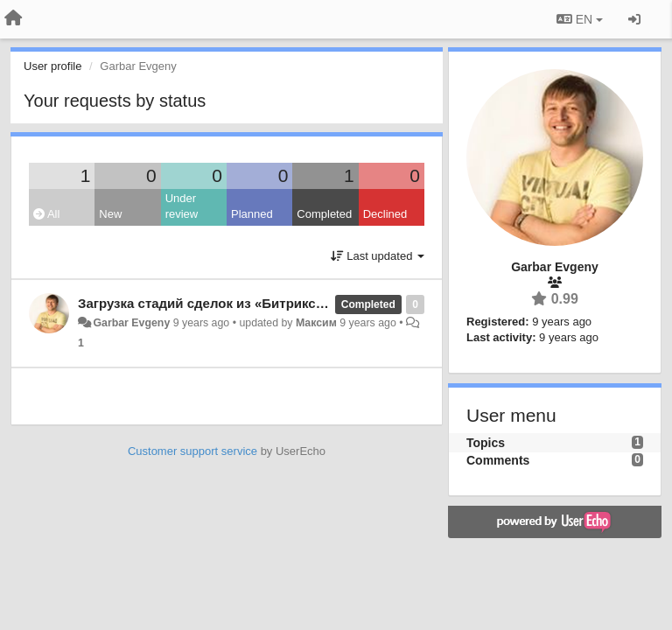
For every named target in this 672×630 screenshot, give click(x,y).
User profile (52, 66)
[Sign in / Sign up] (634, 19)
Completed (324, 214)
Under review (182, 206)
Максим (316, 323)
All (46, 214)
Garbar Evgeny (131, 323)
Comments (498, 460)
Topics (486, 443)
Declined (385, 214)
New (110, 214)
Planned (252, 214)
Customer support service (192, 451)
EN (580, 19)
